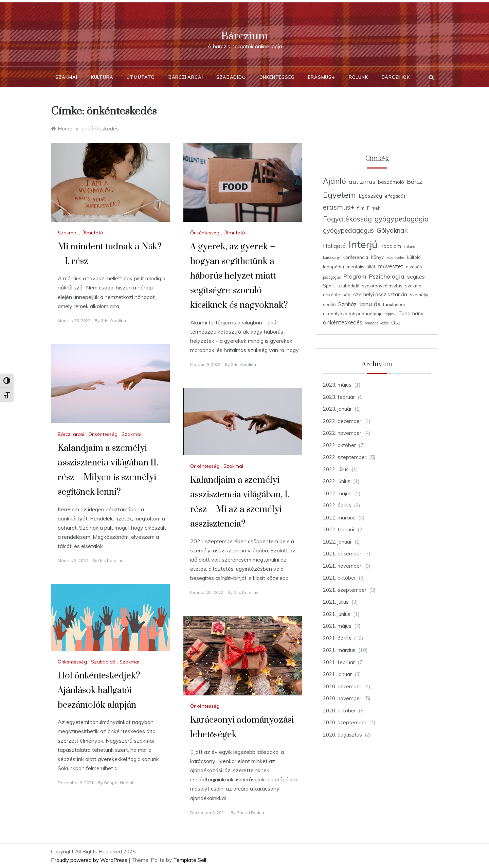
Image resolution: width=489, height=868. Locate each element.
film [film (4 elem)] (361, 208)
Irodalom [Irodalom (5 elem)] (391, 246)
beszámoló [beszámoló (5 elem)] (391, 182)
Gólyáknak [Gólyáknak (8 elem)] (392, 230)
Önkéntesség (277, 77)
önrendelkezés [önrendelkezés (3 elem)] (377, 323)
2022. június (337, 481)
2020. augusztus (342, 735)
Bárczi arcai (186, 77)
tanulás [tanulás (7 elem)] (370, 304)
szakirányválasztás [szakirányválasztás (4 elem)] (382, 286)
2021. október (339, 578)
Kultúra (102, 77)
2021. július (336, 602)
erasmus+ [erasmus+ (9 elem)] (339, 207)
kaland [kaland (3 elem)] (410, 247)
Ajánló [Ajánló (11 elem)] (334, 181)
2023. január (337, 409)
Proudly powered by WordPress (90, 860)
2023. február (339, 397)
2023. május (337, 385)
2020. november (342, 698)
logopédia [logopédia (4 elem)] (333, 267)
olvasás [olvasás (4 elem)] (414, 267)
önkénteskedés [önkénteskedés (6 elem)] (343, 322)
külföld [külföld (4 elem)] (414, 257)
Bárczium (244, 36)
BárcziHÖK (396, 77)
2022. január (337, 542)
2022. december (342, 421)
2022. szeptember (345, 457)
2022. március (339, 518)
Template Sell (190, 860)
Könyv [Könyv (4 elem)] (377, 257)
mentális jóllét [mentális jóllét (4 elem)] (361, 267)
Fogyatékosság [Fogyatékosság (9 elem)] (347, 219)
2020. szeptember (345, 722)
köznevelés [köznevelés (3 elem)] (395, 258)
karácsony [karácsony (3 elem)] (331, 258)
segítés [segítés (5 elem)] (416, 277)
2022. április (337, 505)
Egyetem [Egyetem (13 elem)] (339, 195)
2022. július (336, 469)
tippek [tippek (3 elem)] (391, 314)
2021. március (339, 650)
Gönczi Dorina (250, 812)
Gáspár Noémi (119, 783)
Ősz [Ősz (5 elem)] (396, 323)
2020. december (342, 686)
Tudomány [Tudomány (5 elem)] (411, 313)
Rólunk (358, 77)
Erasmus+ (321, 77)
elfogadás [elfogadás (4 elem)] (395, 196)
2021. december (342, 554)
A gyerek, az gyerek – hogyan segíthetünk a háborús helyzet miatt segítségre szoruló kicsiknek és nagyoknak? (239, 276)
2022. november (342, 433)
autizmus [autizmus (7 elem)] (362, 181)
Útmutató (141, 77)
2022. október (339, 445)
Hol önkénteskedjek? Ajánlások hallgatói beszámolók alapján (99, 690)
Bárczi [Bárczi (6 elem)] (415, 182)
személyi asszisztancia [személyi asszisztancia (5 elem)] (380, 294)
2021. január (337, 674)
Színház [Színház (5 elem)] (347, 304)
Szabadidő (231, 77)
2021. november (342, 566)
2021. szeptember (345, 590)
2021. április (337, 638)
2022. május (337, 493)
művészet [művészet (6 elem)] (391, 266)
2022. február (339, 529)
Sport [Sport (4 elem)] (329, 286)
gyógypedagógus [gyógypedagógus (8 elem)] (348, 230)
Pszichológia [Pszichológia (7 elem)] (387, 276)
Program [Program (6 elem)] (355, 276)
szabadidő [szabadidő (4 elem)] (348, 286)
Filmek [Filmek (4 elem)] (374, 208)
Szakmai (66, 77)
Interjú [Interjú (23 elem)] (363, 244)
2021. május (337, 626)
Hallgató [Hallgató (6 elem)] (334, 246)
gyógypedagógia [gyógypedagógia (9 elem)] (402, 219)
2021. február (339, 662)
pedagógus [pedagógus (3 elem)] (332, 277)
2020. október (339, 711)
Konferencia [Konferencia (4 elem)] (355, 257)
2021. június (337, 614)
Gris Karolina (113, 321)
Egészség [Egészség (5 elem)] (370, 196)
